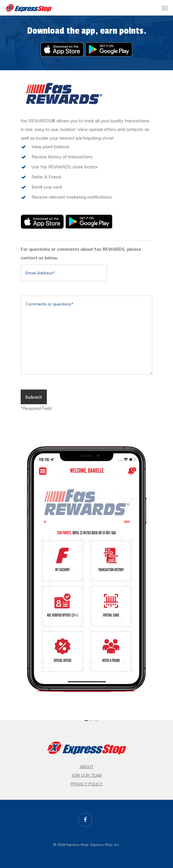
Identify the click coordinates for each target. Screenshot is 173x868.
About (87, 767)
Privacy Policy (86, 784)
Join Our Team (87, 775)
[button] (165, 8)
